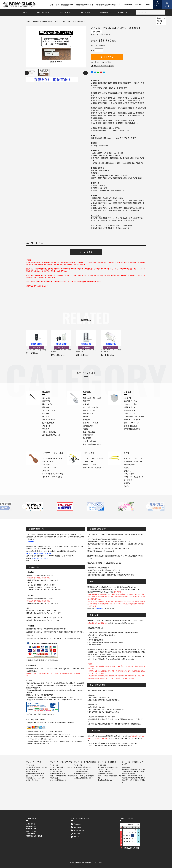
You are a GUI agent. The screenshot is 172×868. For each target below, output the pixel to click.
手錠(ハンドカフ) (49, 461)
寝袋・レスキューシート (133, 423)
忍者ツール (128, 471)
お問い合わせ (123, 12)
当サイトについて (32, 831)
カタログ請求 (85, 12)
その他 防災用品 (130, 426)
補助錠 (86, 416)
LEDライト (128, 398)
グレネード (46, 426)
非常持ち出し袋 (129, 410)
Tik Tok (75, 837)
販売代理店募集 (31, 829)
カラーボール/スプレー (92, 407)
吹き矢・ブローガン (91, 465)
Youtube (75, 833)
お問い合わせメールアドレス (41, 558)
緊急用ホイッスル (130, 401)
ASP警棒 (46, 413)
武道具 (126, 468)
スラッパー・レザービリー (52, 458)
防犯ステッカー (89, 410)
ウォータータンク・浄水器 (134, 416)
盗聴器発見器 (88, 435)
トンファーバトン (49, 468)
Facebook (76, 824)
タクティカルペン (49, 420)
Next (85, 73)
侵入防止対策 (88, 426)
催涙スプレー (47, 401)
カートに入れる (107, 57)
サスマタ (46, 429)
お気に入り (102, 62)
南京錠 (86, 429)
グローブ (46, 471)
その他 (126, 486)
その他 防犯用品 (90, 441)
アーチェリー (88, 461)
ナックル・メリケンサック (134, 458)
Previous (27, 73)
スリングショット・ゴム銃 (93, 458)
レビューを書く (86, 252)
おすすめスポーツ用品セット (94, 468)
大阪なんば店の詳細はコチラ (83, 778)
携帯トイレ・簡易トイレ (133, 420)
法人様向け (104, 12)
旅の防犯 (86, 420)
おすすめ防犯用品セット (92, 444)
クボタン (46, 416)
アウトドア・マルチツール (134, 477)
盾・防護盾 (87, 438)
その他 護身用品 (49, 432)
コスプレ (127, 483)
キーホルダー (129, 480)
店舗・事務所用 (47, 21)
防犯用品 (36, 21)
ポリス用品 (46, 465)
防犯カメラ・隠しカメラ (92, 398)
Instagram (76, 827)
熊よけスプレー (48, 404)
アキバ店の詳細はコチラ (58, 780)
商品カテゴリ (42, 12)
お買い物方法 (31, 824)
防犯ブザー (87, 401)
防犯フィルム (88, 413)
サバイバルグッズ (130, 413)
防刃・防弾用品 (48, 423)
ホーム (25, 12)
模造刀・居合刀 (129, 465)
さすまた (86, 404)
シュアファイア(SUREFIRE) (53, 474)
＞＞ (138, 824)
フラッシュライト (49, 410)
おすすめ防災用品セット (133, 429)
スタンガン (46, 398)
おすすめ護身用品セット (51, 435)
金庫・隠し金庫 (89, 432)
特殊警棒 (46, 407)
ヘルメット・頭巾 (130, 404)
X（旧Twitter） (78, 830)
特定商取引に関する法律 (34, 836)
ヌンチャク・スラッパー (133, 461)
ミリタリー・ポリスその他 (52, 477)
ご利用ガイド (64, 12)
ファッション (129, 474)
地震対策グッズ (129, 407)
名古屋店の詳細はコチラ (106, 780)
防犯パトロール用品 (91, 423)
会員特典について (32, 826)
